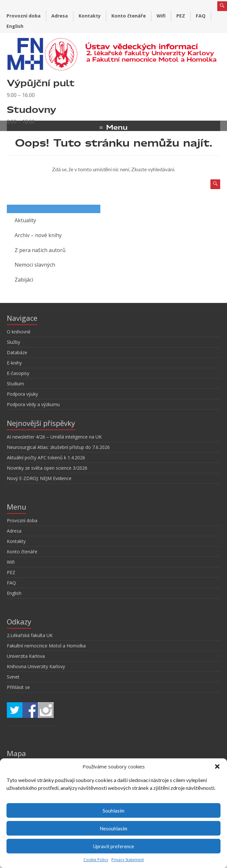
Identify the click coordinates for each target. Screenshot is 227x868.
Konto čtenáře (129, 16)
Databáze (17, 352)
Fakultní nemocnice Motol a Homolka (46, 646)
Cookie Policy (96, 860)
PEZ (181, 16)
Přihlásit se (18, 687)
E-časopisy (18, 373)
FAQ (201, 16)
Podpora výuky (22, 394)
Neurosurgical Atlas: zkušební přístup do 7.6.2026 (58, 447)
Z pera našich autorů (40, 250)
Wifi (161, 16)
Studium (15, 384)
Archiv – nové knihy (38, 235)
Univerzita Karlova (26, 656)
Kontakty (90, 16)
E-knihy (14, 363)
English (15, 26)
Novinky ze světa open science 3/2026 (47, 468)
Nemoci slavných (35, 265)
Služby (13, 342)
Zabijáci (24, 280)
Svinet (13, 677)
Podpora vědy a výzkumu (33, 404)
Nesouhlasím (113, 828)
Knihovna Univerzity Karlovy (36, 666)
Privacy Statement (128, 860)
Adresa (60, 16)
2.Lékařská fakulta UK (30, 635)
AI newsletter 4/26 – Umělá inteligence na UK (54, 437)
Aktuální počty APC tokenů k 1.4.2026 (46, 458)
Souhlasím (113, 811)
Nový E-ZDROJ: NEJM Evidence (39, 478)
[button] (217, 766)
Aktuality (25, 220)
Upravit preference (114, 846)
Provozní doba (24, 16)
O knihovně (19, 332)
